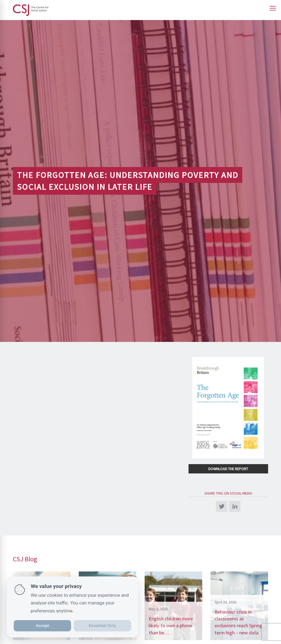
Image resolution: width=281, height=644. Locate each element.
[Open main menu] (273, 8)
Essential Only (102, 626)
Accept (43, 626)
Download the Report (228, 469)
